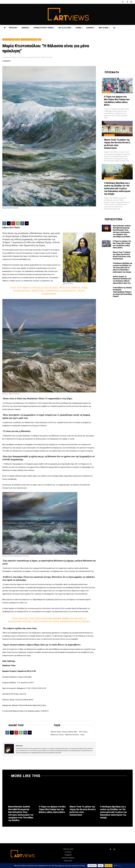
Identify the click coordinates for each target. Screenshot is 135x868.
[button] (123, 2)
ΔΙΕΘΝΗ (107, 92)
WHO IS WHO (109, 178)
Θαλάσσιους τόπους (57, 735)
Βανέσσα (19, 746)
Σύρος (82, 735)
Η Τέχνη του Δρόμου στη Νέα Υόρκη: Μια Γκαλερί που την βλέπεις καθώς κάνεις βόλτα (52, 809)
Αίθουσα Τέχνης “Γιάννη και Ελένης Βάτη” (64, 732)
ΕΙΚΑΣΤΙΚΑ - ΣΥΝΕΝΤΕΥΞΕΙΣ (11, 39)
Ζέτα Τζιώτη (83, 732)
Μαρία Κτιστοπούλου (72, 735)
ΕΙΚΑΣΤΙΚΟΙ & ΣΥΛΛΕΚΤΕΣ (29, 39)
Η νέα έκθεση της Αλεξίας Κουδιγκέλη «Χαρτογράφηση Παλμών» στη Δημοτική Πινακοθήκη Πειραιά (122, 292)
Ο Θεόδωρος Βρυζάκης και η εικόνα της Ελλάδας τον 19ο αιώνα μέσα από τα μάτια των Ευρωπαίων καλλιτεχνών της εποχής (117, 188)
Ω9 (40, 39)
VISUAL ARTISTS (109, 135)
